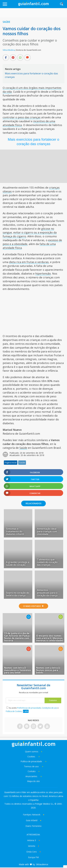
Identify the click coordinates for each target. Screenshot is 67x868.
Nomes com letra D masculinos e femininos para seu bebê (17, 670)
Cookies (32, 757)
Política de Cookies (14, 711)
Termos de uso (31, 766)
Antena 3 (32, 840)
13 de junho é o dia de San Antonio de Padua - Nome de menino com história (18, 637)
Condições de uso (49, 708)
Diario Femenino (33, 826)
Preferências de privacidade (29, 708)
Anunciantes (31, 776)
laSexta (32, 846)
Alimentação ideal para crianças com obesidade (47, 531)
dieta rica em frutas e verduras (29, 262)
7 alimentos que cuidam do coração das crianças (47, 562)
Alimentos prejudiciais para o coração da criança (47, 593)
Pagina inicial (11, 463)
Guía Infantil (32, 820)
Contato (32, 771)
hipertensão (43, 274)
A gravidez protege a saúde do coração (18, 563)
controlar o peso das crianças (22, 117)
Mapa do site (33, 781)
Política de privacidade (32, 761)
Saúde (6, 22)
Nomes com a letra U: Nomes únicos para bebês (48, 670)
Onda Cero (32, 852)
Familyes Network (32, 815)
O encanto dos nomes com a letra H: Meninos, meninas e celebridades (50, 638)
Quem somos (32, 751)
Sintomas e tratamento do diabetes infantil (15, 531)
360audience (42, 864)
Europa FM (33, 857)
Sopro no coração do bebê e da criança (18, 594)
